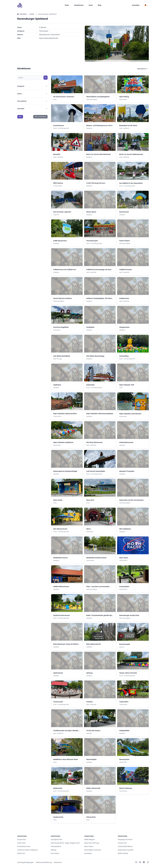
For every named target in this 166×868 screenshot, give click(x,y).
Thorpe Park (122, 843)
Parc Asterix (55, 853)
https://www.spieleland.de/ (49, 38)
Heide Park (21, 853)
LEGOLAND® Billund (125, 846)
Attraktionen (79, 5)
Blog (100, 5)
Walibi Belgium (90, 839)
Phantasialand (56, 846)
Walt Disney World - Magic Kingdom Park (65, 843)
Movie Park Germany (92, 843)
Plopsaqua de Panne (125, 839)
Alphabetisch (143, 69)
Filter (20, 117)
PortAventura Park (24, 846)
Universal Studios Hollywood (27, 850)
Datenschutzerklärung (44, 862)
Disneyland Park (57, 839)
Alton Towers (89, 846)
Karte (91, 5)
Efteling (54, 850)
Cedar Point (21, 843)
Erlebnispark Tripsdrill (126, 850)
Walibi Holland (123, 853)
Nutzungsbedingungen (26, 862)
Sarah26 (93, 61)
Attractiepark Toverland (93, 850)
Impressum (58, 862)
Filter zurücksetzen (40, 117)
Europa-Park (22, 839)
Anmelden (136, 5)
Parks (67, 5)
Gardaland (88, 853)
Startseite (22, 14)
